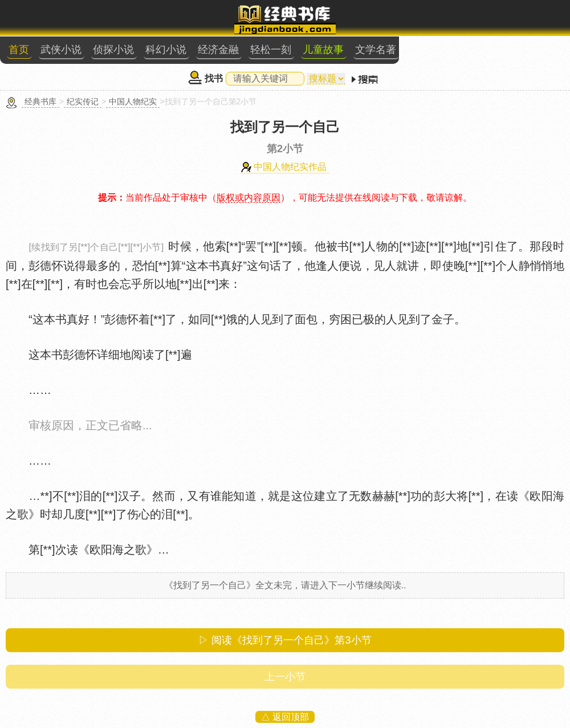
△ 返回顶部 (285, 717)
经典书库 (40, 101)
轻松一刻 (271, 50)
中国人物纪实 (133, 101)
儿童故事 (323, 50)
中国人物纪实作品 (290, 167)
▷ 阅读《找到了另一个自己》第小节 (285, 640)
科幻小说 (166, 50)
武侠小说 (61, 50)
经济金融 (218, 50)
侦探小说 (113, 50)
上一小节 (285, 677)
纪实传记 (83, 101)
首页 (19, 50)
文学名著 (376, 50)
